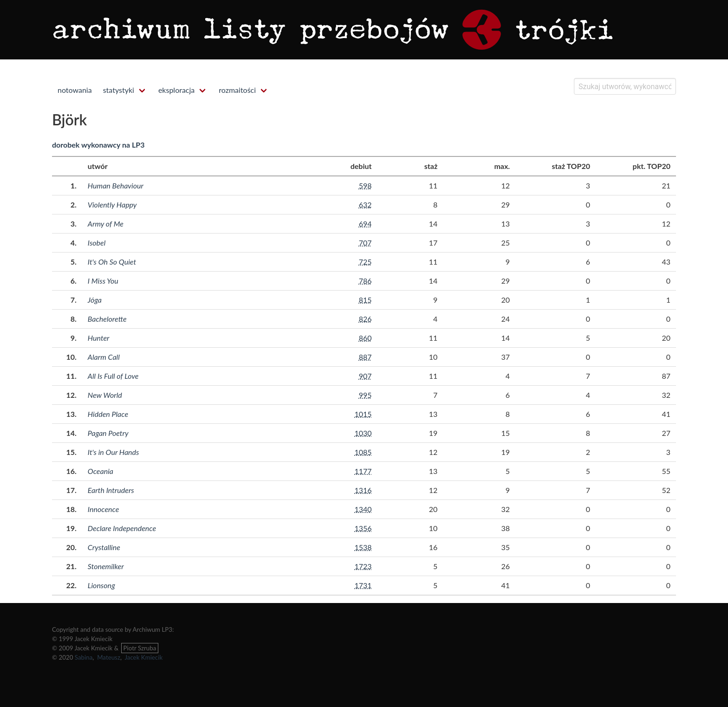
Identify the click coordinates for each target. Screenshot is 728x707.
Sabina (84, 657)
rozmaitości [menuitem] (237, 90)
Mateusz (109, 657)
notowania (75, 90)
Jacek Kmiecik (143, 657)
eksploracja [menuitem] (176, 90)
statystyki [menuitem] (119, 90)
